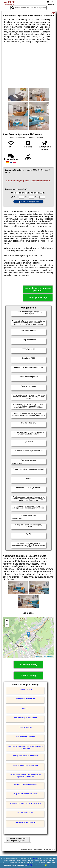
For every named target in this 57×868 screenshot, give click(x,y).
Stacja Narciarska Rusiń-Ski (25, 823)
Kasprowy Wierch (25, 690)
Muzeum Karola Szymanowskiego (25, 766)
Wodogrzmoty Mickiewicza (25, 699)
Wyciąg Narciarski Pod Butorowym (25, 756)
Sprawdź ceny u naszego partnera (38, 290)
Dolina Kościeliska (25, 728)
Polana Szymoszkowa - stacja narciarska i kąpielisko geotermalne (25, 776)
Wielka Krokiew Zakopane (25, 737)
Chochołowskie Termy (25, 813)
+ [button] (7, 621)
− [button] (7, 625)
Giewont (25, 709)
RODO (30, 865)
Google (35, 858)
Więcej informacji (38, 298)
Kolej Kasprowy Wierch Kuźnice (25, 718)
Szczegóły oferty (28, 665)
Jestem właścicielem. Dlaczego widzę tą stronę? (18, 840)
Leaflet (38, 657)
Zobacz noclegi (29, 676)
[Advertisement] (28, 65)
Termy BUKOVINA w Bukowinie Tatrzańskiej (25, 804)
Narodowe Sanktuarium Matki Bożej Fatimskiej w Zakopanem (25, 748)
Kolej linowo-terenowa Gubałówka (25, 794)
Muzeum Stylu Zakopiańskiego (25, 785)
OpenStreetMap (48, 657)
